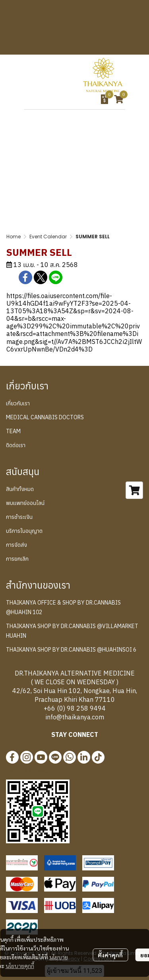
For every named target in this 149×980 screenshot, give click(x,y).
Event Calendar (48, 237)
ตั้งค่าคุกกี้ (110, 955)
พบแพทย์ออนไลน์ (25, 503)
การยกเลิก (17, 559)
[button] (58, 99)
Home (14, 237)
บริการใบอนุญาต (24, 531)
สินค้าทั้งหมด (20, 489)
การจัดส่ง (16, 545)
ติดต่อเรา (16, 445)
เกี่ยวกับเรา (18, 403)
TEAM (13, 431)
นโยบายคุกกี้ (20, 966)
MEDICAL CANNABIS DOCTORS (45, 417)
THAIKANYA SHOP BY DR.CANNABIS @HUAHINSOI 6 (71, 650)
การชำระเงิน (19, 517)
